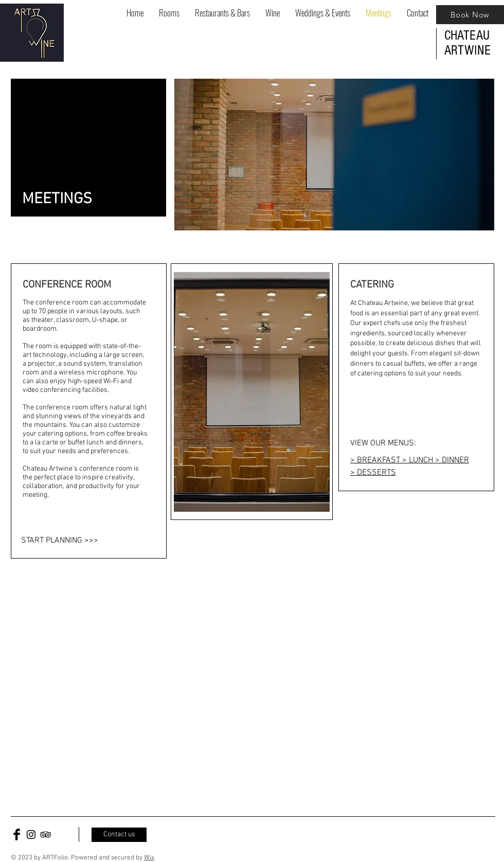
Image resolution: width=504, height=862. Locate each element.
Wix (149, 858)
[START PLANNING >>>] (80, 541)
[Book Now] (470, 15)
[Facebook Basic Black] (17, 834)
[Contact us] (119, 835)
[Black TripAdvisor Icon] (46, 834)
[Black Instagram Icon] (31, 834)
